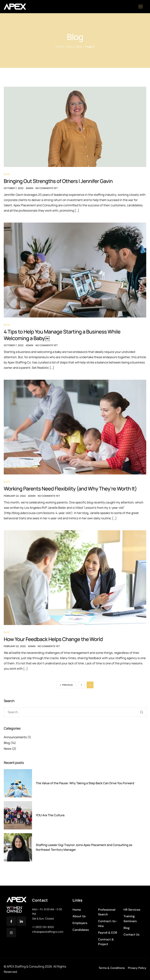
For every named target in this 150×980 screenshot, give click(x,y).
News (8, 750)
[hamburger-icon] (142, 7)
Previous (67, 686)
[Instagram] (11, 933)
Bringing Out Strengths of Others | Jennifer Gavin (60, 181)
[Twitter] (21, 921)
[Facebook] (11, 921)
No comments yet (47, 189)
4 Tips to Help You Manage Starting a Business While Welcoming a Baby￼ (64, 335)
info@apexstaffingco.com (48, 932)
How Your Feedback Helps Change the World (55, 640)
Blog (7, 174)
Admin (30, 189)
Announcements (15, 738)
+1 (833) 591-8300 (43, 927)
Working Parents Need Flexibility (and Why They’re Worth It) (73, 490)
